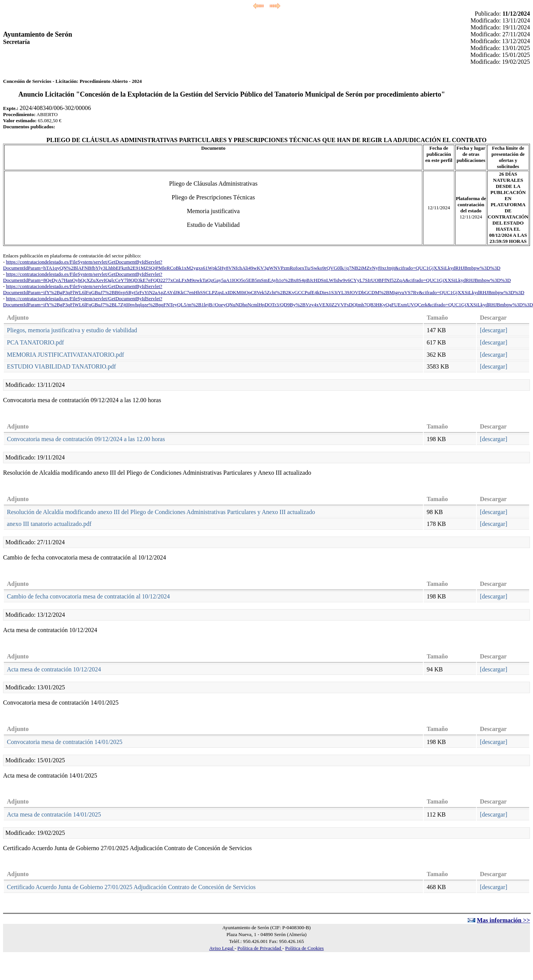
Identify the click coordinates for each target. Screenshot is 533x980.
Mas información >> (503, 920)
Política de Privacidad (260, 948)
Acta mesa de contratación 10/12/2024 (54, 669)
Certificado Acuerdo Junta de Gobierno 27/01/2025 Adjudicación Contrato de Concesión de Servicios (131, 887)
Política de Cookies (304, 948)
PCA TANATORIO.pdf (35, 342)
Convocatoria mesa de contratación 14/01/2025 (65, 742)
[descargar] (494, 330)
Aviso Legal (222, 948)
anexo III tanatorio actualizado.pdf (49, 524)
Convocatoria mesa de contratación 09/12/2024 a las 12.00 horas (86, 439)
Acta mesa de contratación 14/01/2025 (54, 814)
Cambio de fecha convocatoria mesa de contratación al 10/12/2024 (88, 596)
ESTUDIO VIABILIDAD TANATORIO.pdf (61, 366)
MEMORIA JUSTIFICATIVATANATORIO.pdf (66, 355)
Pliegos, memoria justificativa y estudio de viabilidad (72, 330)
